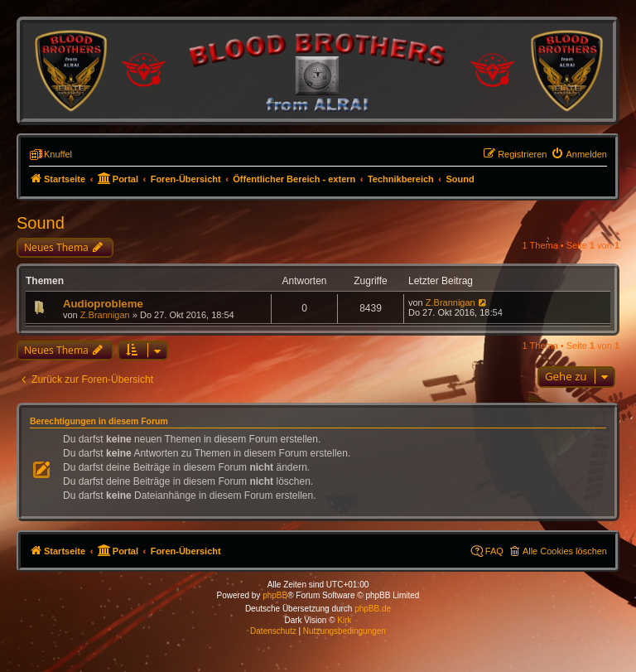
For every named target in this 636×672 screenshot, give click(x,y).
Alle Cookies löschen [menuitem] (565, 551)
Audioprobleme (103, 304)
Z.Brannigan (105, 315)
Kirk (344, 620)
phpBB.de (373, 609)
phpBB (275, 595)
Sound (41, 223)
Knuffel (58, 154)
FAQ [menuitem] (494, 551)
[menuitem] (579, 154)
